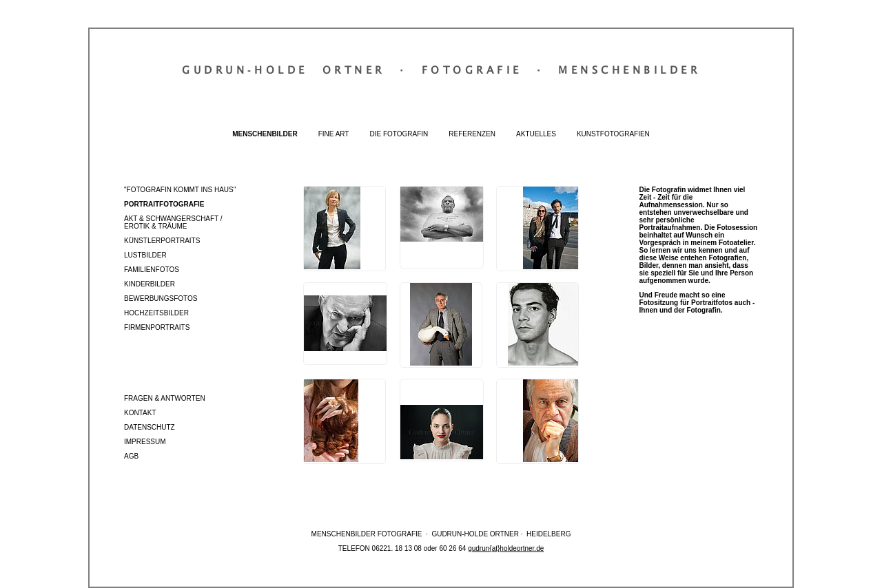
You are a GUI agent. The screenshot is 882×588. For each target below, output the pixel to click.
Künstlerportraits (162, 241)
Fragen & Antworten (165, 398)
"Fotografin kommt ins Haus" (180, 190)
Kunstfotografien (613, 134)
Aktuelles (536, 134)
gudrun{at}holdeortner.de (506, 548)
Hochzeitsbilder (156, 313)
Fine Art (334, 134)
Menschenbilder (265, 134)
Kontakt (140, 413)
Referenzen (472, 134)
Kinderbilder (150, 284)
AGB (131, 456)
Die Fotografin (399, 134)
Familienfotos (152, 270)
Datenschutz (150, 427)
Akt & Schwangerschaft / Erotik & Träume (173, 222)
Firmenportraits (157, 327)
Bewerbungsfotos (161, 298)
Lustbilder (145, 255)
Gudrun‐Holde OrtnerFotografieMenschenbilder (441, 70)
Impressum (145, 442)
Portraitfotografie (164, 204)
